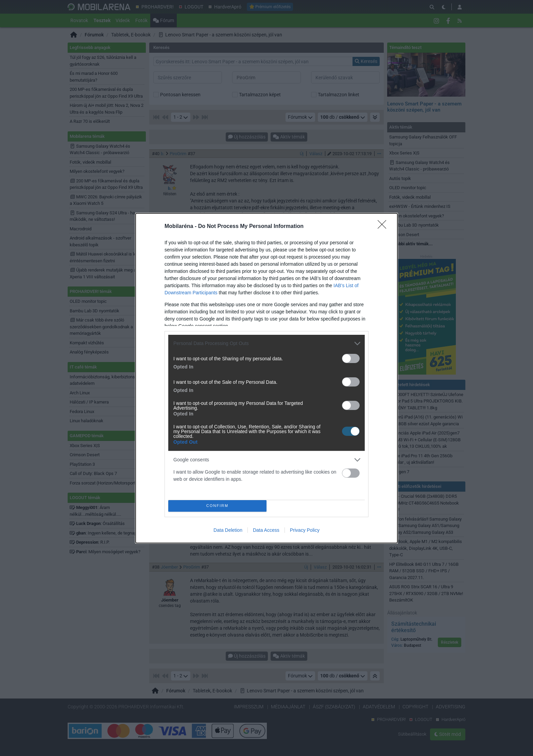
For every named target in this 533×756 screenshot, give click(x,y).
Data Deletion (228, 530)
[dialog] (266, 378)
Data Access (266, 530)
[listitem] (266, 343)
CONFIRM (217, 506)
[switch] (351, 358)
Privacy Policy (305, 530)
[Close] (384, 227)
